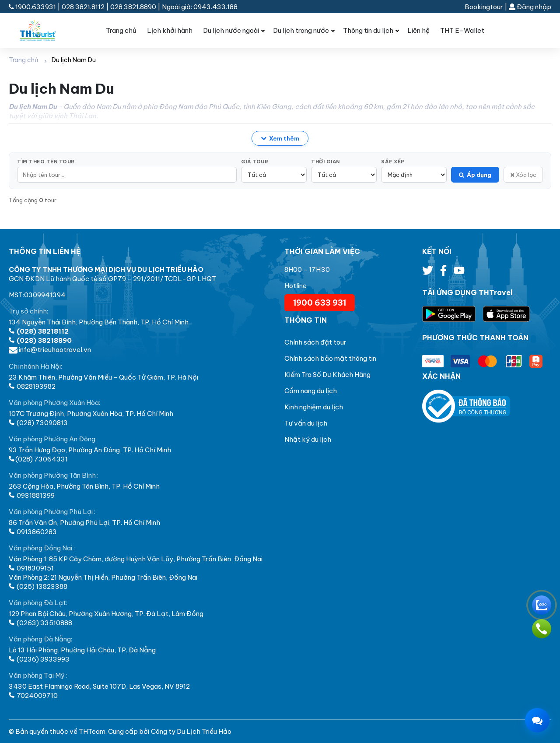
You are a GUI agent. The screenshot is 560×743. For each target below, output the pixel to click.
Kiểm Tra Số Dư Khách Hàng (327, 375)
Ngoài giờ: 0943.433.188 (200, 7)
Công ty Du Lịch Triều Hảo (191, 731)
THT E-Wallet (462, 30)
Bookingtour (484, 7)
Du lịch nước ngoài (231, 30)
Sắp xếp (393, 162)
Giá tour (255, 162)
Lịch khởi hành (170, 30)
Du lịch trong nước (301, 30)
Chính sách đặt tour (315, 342)
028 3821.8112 (83, 7)
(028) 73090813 (38, 423)
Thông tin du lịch (368, 30)
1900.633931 (33, 7)
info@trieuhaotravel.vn (50, 350)
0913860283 (33, 532)
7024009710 (33, 695)
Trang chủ (121, 30)
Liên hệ (418, 30)
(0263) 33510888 (40, 623)
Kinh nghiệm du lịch (314, 407)
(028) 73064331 (38, 459)
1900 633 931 (320, 303)
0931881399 (32, 495)
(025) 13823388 (38, 586)
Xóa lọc (523, 175)
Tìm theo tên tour (46, 162)
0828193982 (32, 386)
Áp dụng (475, 175)
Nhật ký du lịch (308, 439)
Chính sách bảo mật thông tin (330, 358)
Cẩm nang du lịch (311, 391)
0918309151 (31, 568)
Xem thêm (280, 138)
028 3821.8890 (133, 7)
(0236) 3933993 (39, 659)
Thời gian (325, 162)
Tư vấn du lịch (306, 423)
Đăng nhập (530, 7)
